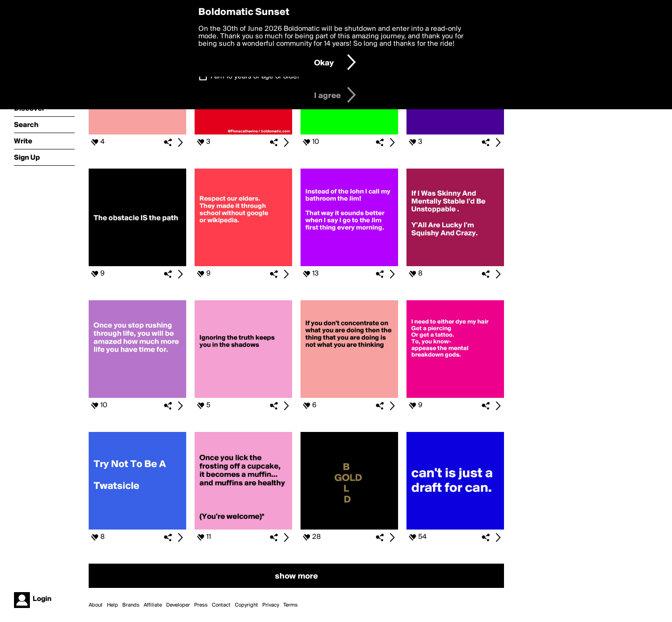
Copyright (246, 605)
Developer (178, 605)
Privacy (271, 605)
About (96, 605)
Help (112, 605)
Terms (290, 605)
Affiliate (153, 605)
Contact (221, 605)
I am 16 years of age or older (255, 77)
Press (201, 605)
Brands (131, 605)
